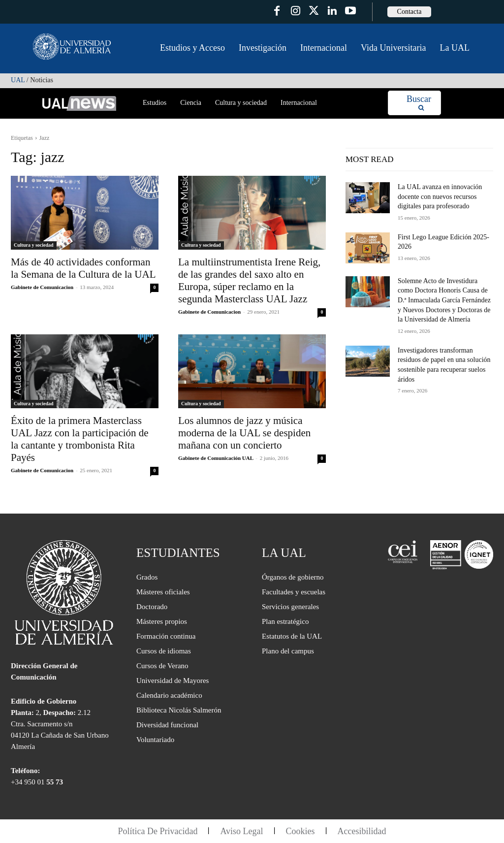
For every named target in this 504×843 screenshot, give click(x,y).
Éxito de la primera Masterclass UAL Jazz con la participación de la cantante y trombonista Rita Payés (80, 439)
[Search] (419, 103)
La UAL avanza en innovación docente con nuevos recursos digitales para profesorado (440, 196)
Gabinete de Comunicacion (42, 287)
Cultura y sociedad (34, 245)
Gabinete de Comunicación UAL (216, 458)
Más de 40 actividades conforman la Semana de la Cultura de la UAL (83, 268)
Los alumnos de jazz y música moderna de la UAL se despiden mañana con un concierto (244, 433)
